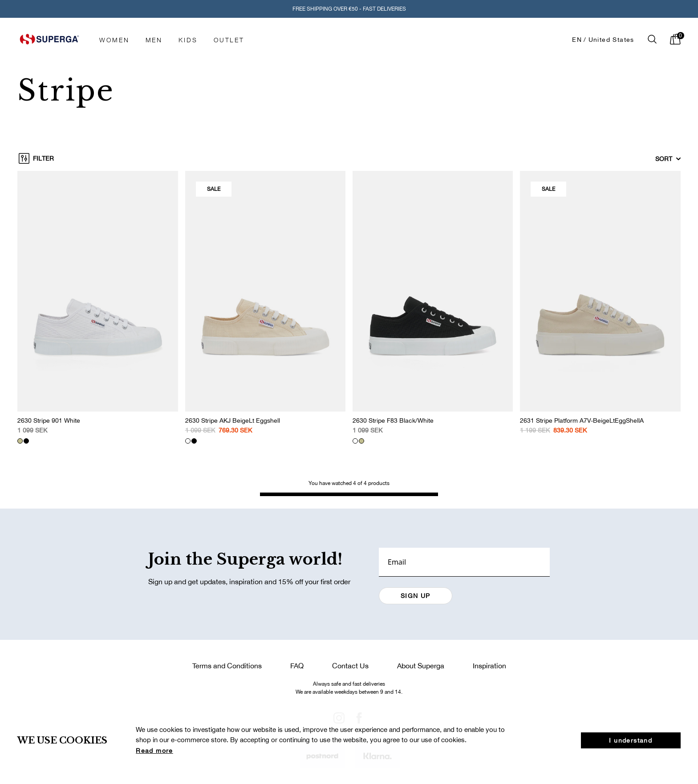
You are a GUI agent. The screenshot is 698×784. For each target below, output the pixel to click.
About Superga (421, 666)
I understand (631, 740)
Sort (668, 159)
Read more (154, 751)
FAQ (297, 666)
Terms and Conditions (227, 666)
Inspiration (489, 666)
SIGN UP (416, 596)
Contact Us (350, 666)
